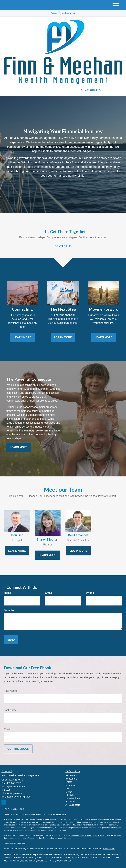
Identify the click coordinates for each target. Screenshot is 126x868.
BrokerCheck (61, 814)
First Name (10, 691)
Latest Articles (73, 798)
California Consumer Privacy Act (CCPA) (86, 835)
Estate (69, 782)
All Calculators (73, 805)
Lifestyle (70, 795)
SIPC (113, 849)
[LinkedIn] (34, 91)
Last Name (10, 710)
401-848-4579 (91, 90)
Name (8, 593)
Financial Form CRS (16, 809)
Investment (71, 779)
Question (10, 610)
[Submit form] (11, 640)
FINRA (107, 849)
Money (69, 792)
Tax (67, 789)
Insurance (70, 785)
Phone (90, 593)
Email (48, 593)
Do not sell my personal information (57, 838)
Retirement (71, 775)
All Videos (71, 802)
